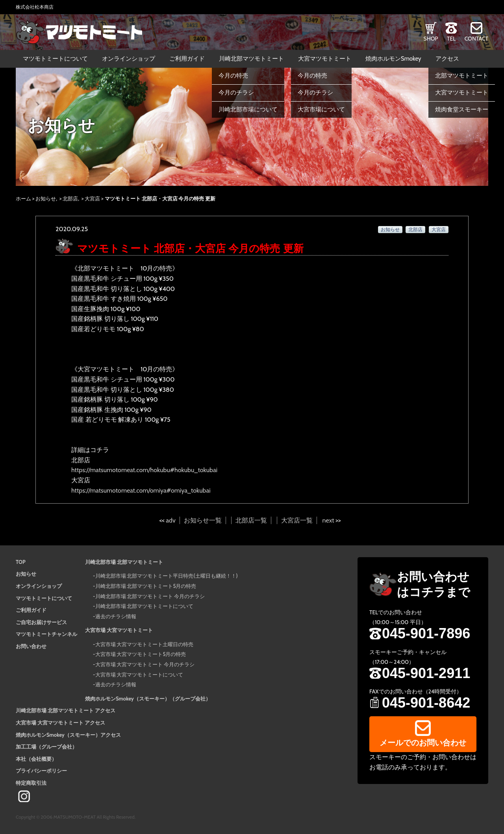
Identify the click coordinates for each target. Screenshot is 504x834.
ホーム (23, 198)
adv (170, 520)
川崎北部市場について (248, 109)
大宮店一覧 (297, 520)
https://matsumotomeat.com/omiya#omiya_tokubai (141, 490)
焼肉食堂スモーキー (462, 109)
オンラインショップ (129, 59)
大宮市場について (321, 109)
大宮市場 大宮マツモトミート (119, 630)
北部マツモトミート (462, 76)
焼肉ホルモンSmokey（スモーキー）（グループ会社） (148, 699)
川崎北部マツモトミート (251, 59)
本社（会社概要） (36, 759)
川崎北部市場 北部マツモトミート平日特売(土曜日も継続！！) (167, 576)
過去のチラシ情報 (116, 616)
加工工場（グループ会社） (46, 747)
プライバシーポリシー (41, 771)
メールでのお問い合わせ (423, 743)
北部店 (70, 198)
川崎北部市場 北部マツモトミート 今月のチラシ (150, 596)
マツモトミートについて (55, 59)
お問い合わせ (31, 646)
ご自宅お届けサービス (41, 622)
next (328, 520)
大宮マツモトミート (325, 59)
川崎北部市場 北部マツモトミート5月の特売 (146, 586)
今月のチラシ (236, 93)
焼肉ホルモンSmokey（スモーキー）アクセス (68, 735)
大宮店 (92, 198)
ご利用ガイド (187, 59)
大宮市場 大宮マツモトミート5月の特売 (141, 654)
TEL (451, 39)
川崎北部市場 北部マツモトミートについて (145, 606)
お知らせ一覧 (203, 520)
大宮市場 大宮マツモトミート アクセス (60, 723)
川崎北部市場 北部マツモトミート (124, 562)
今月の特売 (233, 76)
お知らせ (46, 198)
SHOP (431, 39)
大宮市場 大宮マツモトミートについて (139, 675)
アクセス (447, 59)
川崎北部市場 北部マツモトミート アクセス (66, 710)
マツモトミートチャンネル (46, 634)
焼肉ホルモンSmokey (393, 59)
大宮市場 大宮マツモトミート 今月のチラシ (145, 664)
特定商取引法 (31, 783)
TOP (21, 562)
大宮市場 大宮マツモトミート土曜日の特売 (145, 644)
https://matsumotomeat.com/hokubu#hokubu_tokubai (144, 470)
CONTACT (476, 39)
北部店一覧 (251, 520)
